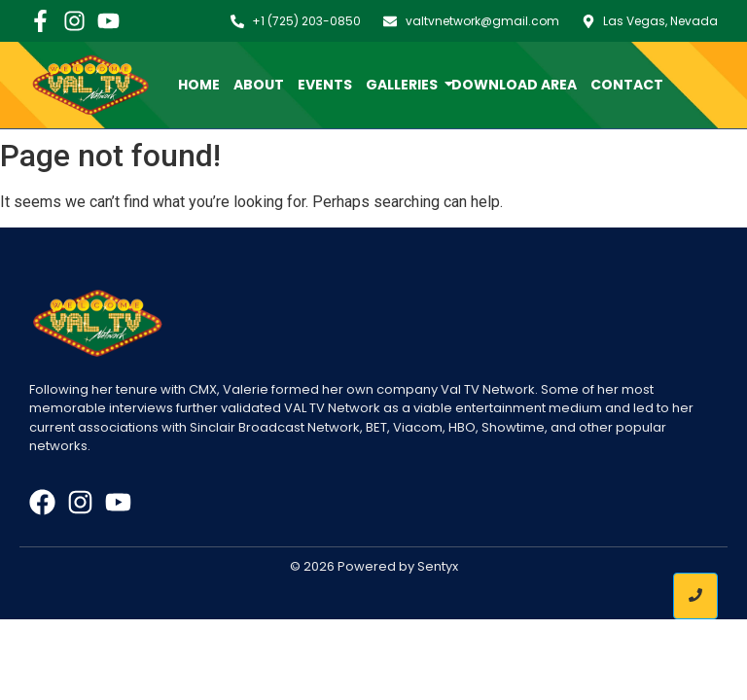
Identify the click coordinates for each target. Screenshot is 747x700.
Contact (627, 85)
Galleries (405, 85)
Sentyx (438, 566)
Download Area (514, 85)
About (259, 85)
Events (325, 85)
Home (199, 85)
